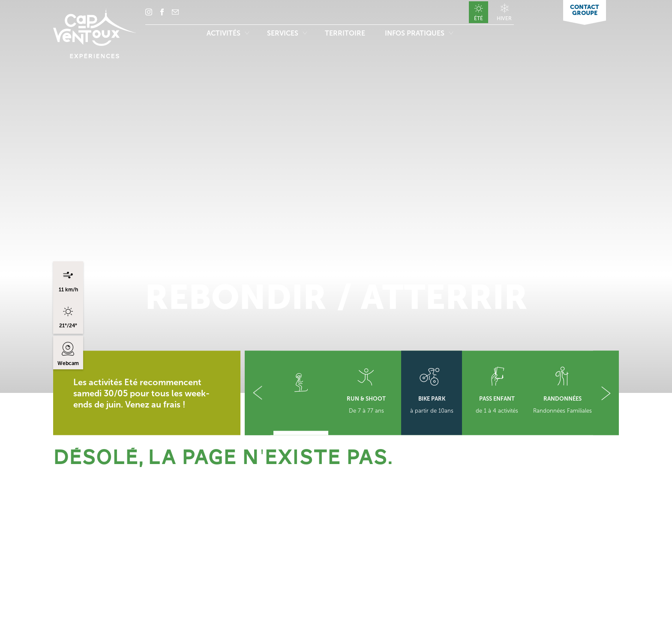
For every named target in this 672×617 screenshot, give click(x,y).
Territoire (346, 33)
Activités (228, 33)
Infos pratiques (419, 33)
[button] (258, 393)
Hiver (504, 18)
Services (287, 33)
